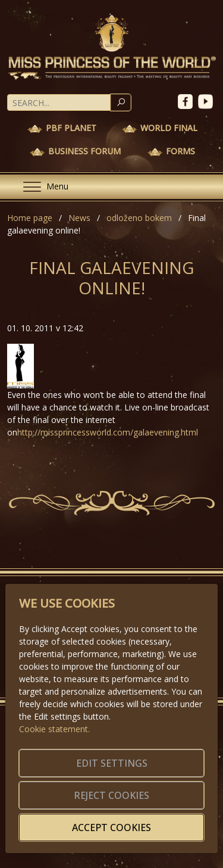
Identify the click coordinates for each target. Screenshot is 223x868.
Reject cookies (111, 795)
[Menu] (41, 187)
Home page (30, 218)
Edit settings (112, 763)
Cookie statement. (54, 729)
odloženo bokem (139, 218)
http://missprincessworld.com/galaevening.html (108, 432)
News (79, 218)
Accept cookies (111, 827)
